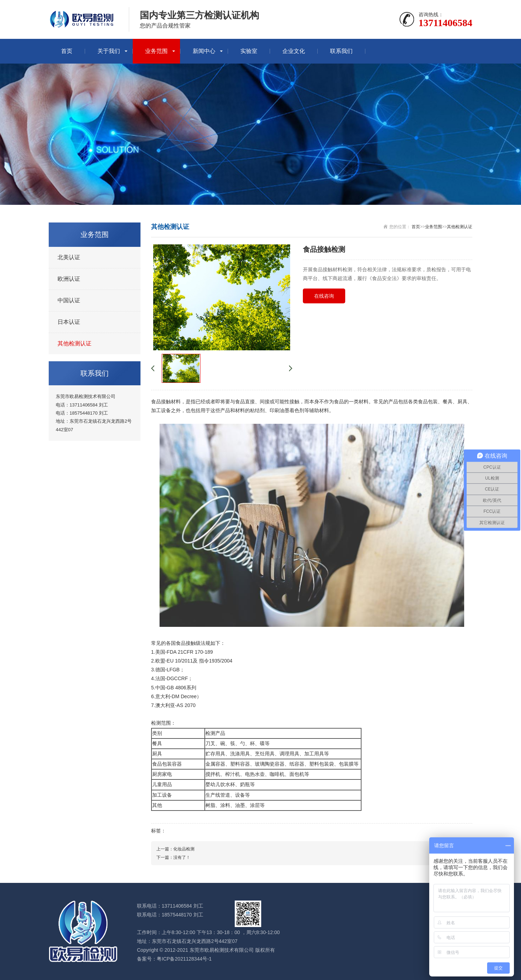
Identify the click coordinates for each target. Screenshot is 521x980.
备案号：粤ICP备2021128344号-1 (174, 959)
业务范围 (156, 51)
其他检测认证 (74, 343)
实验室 (249, 51)
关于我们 (109, 51)
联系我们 (341, 51)
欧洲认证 (69, 279)
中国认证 (69, 300)
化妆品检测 (184, 849)
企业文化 (294, 51)
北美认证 (69, 257)
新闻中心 (204, 51)
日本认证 (69, 322)
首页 (67, 51)
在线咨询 (324, 296)
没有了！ (182, 857)
